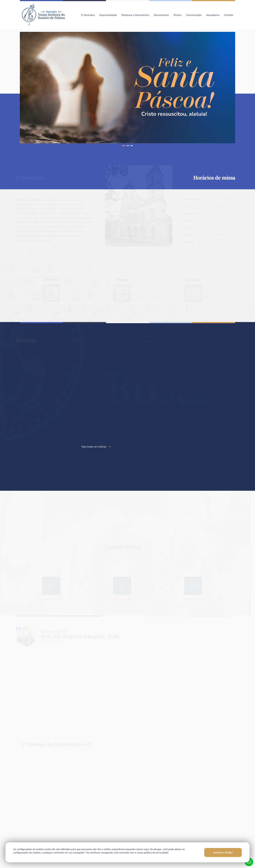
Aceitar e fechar (223, 852)
